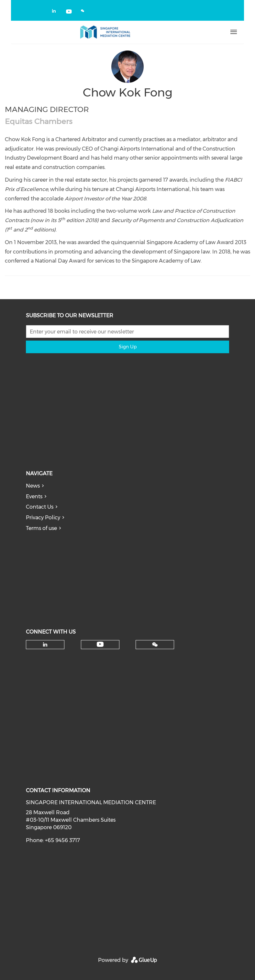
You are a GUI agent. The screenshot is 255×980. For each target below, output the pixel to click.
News (33, 486)
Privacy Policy (43, 518)
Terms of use (41, 528)
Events (34, 496)
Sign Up (128, 347)
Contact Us (40, 507)
